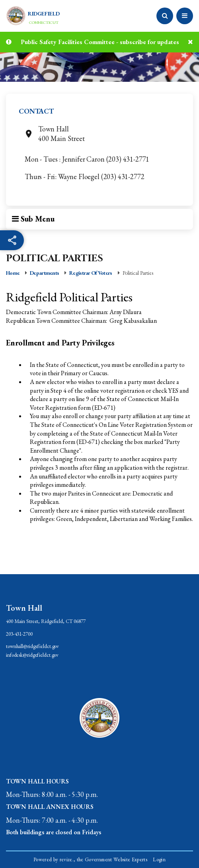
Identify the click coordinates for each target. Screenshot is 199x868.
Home (13, 273)
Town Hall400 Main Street (55, 134)
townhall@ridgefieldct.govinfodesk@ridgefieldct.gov (32, 651)
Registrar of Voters (91, 273)
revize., (68, 859)
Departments (44, 273)
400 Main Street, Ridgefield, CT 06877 (46, 621)
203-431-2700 (19, 634)
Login (159, 859)
